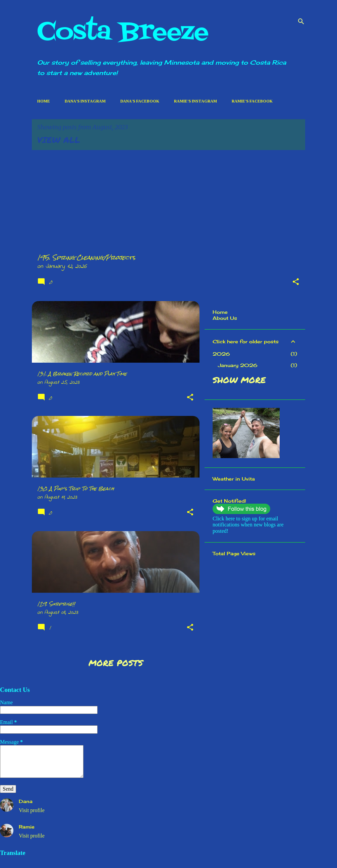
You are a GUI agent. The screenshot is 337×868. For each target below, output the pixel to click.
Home (44, 101)
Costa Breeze (123, 32)
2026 (221, 354)
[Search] (301, 21)
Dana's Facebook (140, 101)
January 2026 (238, 365)
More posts (116, 663)
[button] (296, 283)
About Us (225, 318)
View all (59, 140)
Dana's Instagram (85, 101)
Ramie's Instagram (195, 101)
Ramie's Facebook (252, 101)
